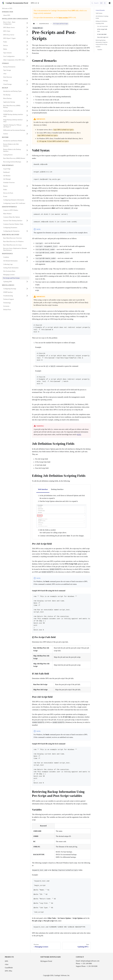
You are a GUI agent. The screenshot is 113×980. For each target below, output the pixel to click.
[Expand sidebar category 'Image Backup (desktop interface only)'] (27, 121)
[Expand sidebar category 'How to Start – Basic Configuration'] (27, 23)
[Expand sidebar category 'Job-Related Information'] (27, 261)
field (102, 26)
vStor (7, 964)
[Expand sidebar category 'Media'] (27, 49)
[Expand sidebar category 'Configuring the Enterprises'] (27, 231)
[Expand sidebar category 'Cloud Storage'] (27, 84)
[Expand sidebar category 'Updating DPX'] (27, 282)
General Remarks (100, 10)
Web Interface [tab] (43, 489)
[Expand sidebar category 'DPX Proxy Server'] (27, 35)
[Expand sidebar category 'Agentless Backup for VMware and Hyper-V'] (27, 126)
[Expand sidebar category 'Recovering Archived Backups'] (27, 162)
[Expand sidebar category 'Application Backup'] (27, 102)
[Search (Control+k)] (99, 3)
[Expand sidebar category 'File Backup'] (27, 95)
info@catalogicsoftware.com (90, 961)
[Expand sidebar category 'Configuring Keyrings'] (27, 289)
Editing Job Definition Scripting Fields (101, 22)
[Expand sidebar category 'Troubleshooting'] (27, 296)
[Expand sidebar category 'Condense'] (27, 257)
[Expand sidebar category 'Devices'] (27, 45)
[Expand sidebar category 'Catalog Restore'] (27, 155)
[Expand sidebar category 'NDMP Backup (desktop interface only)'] (27, 115)
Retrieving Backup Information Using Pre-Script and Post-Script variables (102, 43)
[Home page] (34, 24)
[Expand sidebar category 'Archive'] (27, 134)
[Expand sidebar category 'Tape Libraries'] (27, 53)
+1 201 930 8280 (92, 966)
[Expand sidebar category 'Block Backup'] (27, 98)
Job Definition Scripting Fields (102, 17)
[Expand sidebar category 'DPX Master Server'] (27, 27)
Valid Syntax (99, 13)
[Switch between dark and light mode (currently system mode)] (110, 3)
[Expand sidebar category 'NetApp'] (27, 81)
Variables (100, 50)
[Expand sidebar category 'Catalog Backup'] (27, 111)
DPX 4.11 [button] (34, 3)
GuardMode (9, 968)
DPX (6, 961)
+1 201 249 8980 (86, 963)
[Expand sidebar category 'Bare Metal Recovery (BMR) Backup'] (27, 106)
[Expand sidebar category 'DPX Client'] (27, 31)
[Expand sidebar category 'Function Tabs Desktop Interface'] (27, 221)
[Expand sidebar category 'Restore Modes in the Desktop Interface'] (27, 150)
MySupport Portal (46, 961)
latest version (63, 18)
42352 (79, 435)
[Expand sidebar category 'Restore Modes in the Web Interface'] (27, 145)
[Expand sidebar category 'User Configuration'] (27, 56)
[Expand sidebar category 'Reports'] (27, 186)
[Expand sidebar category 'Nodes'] (27, 42)
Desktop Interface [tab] (57, 489)
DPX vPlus (9, 971)
